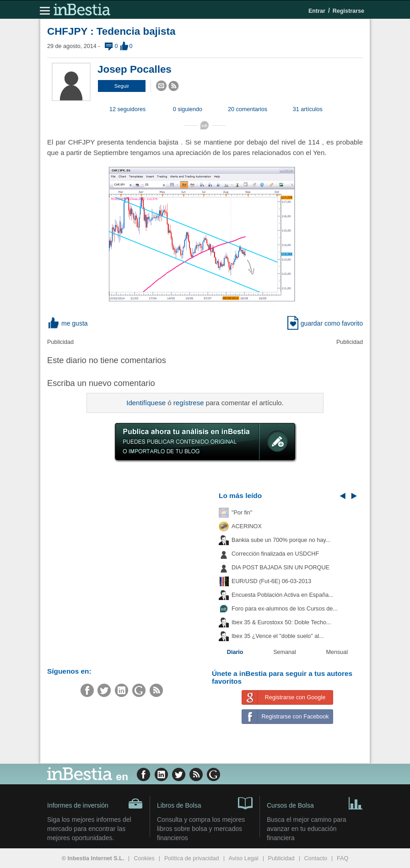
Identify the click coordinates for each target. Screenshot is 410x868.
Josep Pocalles (135, 69)
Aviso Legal (244, 858)
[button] (122, 86)
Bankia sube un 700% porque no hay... (281, 540)
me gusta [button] (67, 323)
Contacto (316, 858)
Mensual (337, 652)
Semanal (285, 652)
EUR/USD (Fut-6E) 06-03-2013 (271, 581)
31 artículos (308, 109)
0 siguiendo (188, 109)
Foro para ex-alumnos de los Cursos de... (285, 609)
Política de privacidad (192, 858)
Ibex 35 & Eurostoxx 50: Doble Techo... (281, 622)
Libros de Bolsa (205, 803)
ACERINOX (247, 526)
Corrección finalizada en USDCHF (275, 554)
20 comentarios (248, 109)
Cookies (144, 858)
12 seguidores (127, 109)
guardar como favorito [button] (325, 323)
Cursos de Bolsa (315, 803)
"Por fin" (242, 513)
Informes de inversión (95, 804)
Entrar (317, 11)
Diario (235, 652)
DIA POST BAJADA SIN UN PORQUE (281, 568)
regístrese (189, 403)
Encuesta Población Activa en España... (283, 595)
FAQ (343, 858)
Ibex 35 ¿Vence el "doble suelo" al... (278, 636)
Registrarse (348, 11)
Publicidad (281, 858)
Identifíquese (146, 403)
